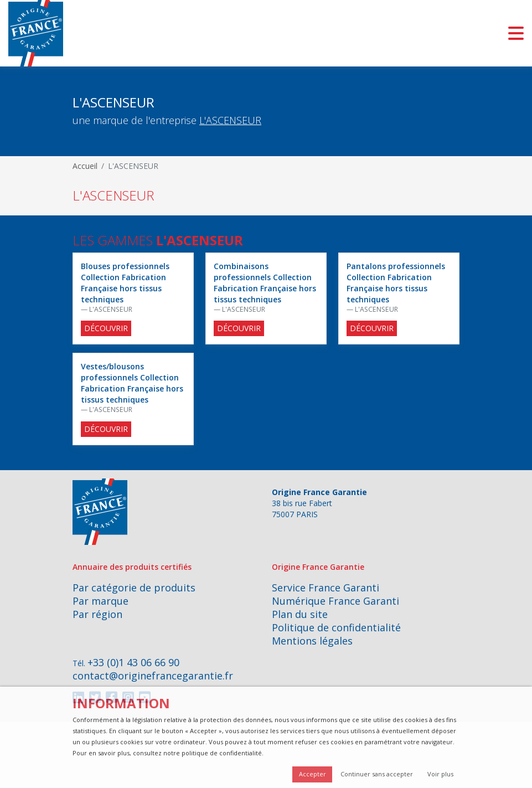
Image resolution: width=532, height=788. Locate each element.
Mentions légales (312, 641)
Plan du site (300, 614)
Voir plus (440, 774)
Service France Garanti (326, 588)
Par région (97, 614)
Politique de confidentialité (336, 627)
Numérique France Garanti (335, 601)
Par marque (100, 601)
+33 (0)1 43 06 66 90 (133, 662)
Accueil (85, 166)
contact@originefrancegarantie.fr (153, 676)
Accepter (313, 774)
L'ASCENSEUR (230, 120)
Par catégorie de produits (134, 588)
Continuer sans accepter (377, 774)
